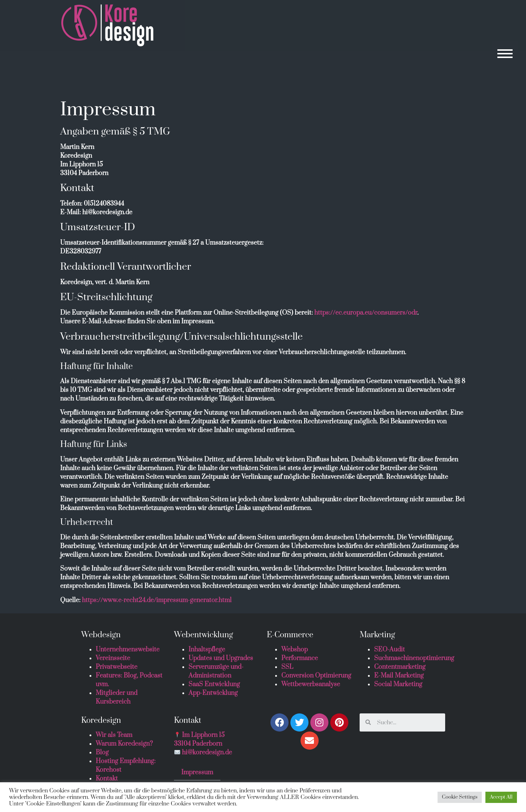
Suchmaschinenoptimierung (414, 658)
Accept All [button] (501, 797)
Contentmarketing (400, 667)
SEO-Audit (390, 650)
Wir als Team (114, 735)
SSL (287, 667)
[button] (505, 53)
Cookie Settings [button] (460, 797)
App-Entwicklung (213, 693)
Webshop (295, 650)
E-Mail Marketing (399, 676)
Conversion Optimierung (316, 676)
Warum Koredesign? (124, 744)
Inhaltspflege (207, 650)
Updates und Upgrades (221, 658)
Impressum (197, 772)
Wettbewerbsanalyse (311, 684)
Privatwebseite (117, 667)
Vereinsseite (113, 658)
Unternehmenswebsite (128, 650)
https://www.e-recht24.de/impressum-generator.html (157, 600)
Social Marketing (398, 684)
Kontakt (107, 779)
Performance (300, 658)
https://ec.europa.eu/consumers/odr (366, 313)
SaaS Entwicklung (214, 684)
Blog (102, 753)
